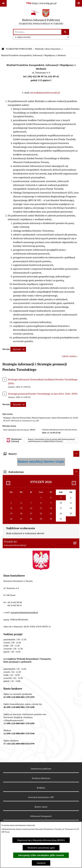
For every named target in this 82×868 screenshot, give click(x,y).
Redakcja (41, 788)
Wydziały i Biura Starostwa (48, 49)
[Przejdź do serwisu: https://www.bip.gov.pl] (41, 3)
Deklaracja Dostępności (41, 816)
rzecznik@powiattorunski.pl (45, 93)
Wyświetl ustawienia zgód (41, 848)
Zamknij (41, 863)
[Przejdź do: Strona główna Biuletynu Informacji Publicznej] (3, 49)
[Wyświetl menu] (79, 3)
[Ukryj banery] (76, 454)
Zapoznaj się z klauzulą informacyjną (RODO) (41, 840)
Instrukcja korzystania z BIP (41, 797)
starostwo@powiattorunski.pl (24, 612)
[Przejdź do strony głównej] (41, 18)
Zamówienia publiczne (41, 769)
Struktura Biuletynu (41, 778)
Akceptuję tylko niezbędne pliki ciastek (41, 855)
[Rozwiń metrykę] (18, 349)
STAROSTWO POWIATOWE (19, 49)
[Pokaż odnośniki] (3, 3)
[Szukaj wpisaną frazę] (65, 32)
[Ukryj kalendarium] (76, 472)
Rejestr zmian (41, 807)
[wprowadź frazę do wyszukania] (37, 32)
